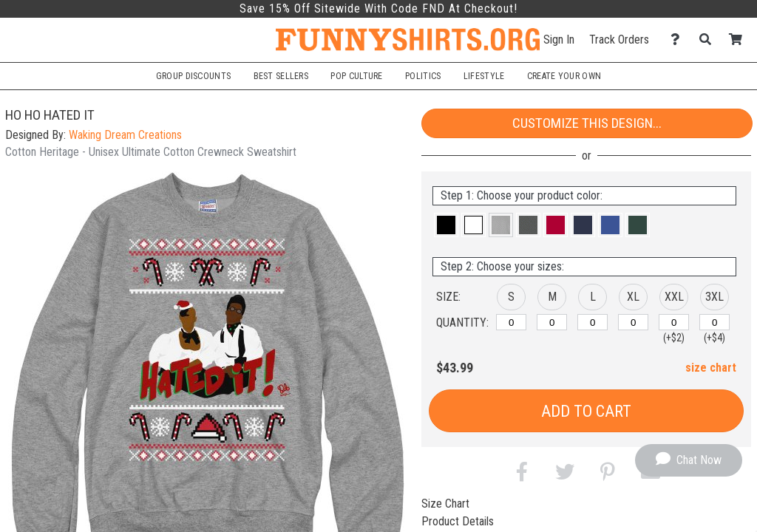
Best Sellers (281, 76)
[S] (511, 322)
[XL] (633, 322)
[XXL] (674, 322)
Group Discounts (193, 76)
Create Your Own (564, 76)
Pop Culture (356, 76)
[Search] (709, 40)
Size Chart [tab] (445, 504)
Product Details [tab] (458, 521)
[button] (446, 225)
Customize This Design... (587, 123)
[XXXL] (714, 322)
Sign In (559, 40)
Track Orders (619, 40)
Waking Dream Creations (125, 135)
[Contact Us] (679, 40)
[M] (552, 322)
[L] (593, 322)
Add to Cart (586, 411)
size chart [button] (711, 368)
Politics (423, 76)
